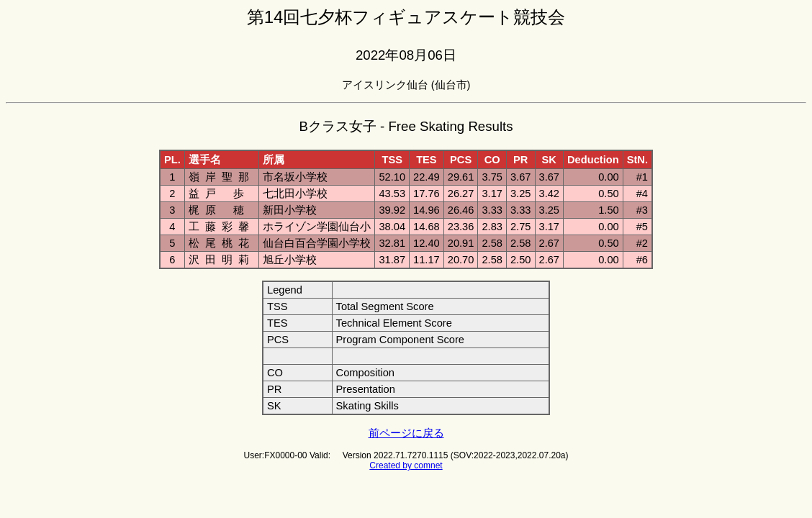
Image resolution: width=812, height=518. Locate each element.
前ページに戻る (406, 433)
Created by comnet (406, 465)
